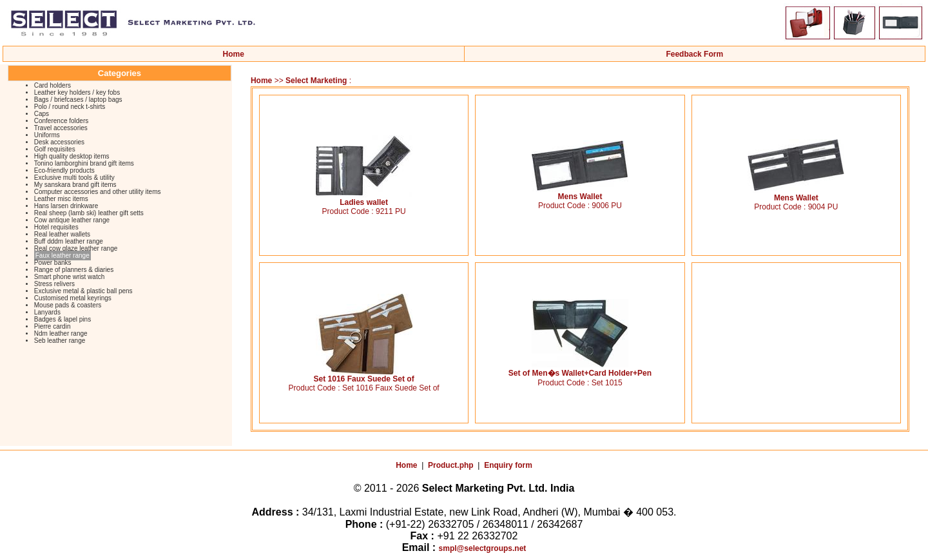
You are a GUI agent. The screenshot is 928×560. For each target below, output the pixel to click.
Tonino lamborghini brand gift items (84, 163)
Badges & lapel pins (63, 319)
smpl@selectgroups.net (483, 548)
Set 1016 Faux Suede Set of (364, 375)
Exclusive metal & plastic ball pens (83, 291)
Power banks (53, 263)
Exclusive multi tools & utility (74, 178)
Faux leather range (63, 256)
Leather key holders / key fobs (77, 92)
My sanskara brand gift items (75, 185)
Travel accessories (61, 128)
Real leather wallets (62, 234)
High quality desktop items (72, 156)
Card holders (53, 85)
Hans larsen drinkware (66, 206)
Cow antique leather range (72, 220)
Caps (42, 114)
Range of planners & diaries (74, 270)
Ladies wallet (364, 199)
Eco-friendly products (64, 170)
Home (234, 54)
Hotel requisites (56, 227)
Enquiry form (508, 465)
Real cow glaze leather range (76, 248)
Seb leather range (60, 341)
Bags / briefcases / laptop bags (78, 100)
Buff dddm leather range (69, 241)
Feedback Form (694, 54)
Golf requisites (55, 149)
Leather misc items (61, 199)
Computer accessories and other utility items (98, 192)
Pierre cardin (53, 326)
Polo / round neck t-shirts (70, 107)
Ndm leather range (61, 333)
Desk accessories (59, 142)
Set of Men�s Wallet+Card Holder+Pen (580, 369)
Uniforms (47, 135)
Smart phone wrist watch (70, 277)
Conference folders (62, 121)
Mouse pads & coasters (68, 305)
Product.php (451, 465)
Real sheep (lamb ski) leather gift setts (89, 213)
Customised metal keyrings (73, 298)
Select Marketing (317, 81)
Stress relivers (54, 284)
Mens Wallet (580, 193)
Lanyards (47, 312)
